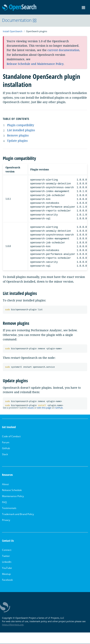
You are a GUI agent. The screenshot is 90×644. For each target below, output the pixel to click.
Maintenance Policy (13, 496)
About (5, 484)
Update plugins (17, 141)
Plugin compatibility (21, 125)
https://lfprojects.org (13, 625)
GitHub (59, 408)
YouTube (7, 568)
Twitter (6, 556)
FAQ (4, 502)
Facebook (7, 580)
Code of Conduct (11, 436)
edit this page (44, 408)
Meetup (6, 574)
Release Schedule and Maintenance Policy (35, 64)
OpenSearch (19, 8)
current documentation (63, 50)
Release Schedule (12, 490)
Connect (7, 550)
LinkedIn (7, 562)
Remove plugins (18, 135)
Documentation (19, 20)
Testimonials (9, 508)
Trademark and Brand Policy (18, 514)
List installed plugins (21, 130)
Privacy (6, 520)
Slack (5, 454)
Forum (6, 442)
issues (31, 408)
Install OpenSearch (13, 31)
